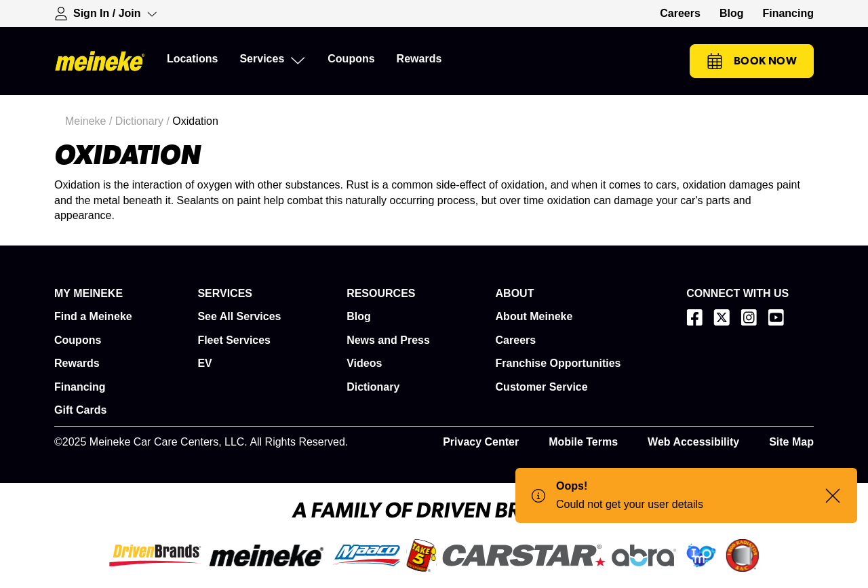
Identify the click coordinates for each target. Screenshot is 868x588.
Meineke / (90, 121)
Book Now (752, 61)
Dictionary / (144, 121)
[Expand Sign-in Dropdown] (106, 14)
